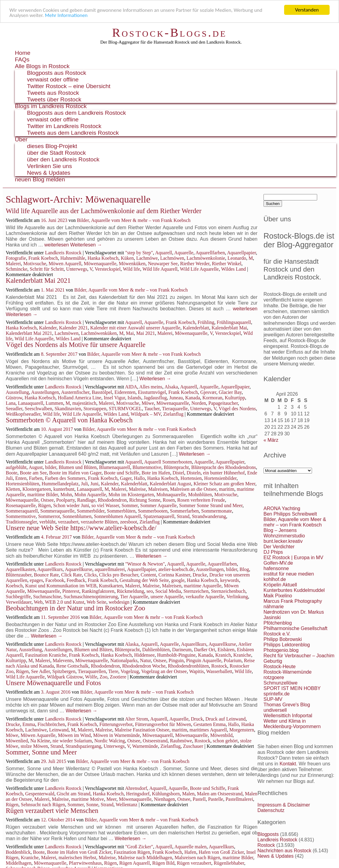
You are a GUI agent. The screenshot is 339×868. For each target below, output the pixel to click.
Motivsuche (35, 264)
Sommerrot (49, 516)
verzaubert (68, 522)
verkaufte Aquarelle (205, 597)
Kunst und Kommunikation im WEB (61, 586)
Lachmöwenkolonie (206, 258)
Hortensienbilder (220, 478)
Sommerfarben (184, 511)
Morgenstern (242, 730)
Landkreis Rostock (63, 253)
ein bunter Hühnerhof (224, 473)
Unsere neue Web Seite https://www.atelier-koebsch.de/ (81, 528)
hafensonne (276, 568)
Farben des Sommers (65, 478)
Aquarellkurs (50, 569)
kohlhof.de (275, 579)
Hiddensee (144, 655)
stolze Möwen (34, 746)
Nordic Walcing (110, 741)
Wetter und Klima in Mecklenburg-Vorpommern (292, 724)
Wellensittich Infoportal (288, 716)
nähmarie (274, 607)
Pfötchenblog (278, 623)
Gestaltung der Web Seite (144, 580)
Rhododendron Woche (144, 666)
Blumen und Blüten (77, 467)
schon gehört (225, 741)
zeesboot (129, 522)
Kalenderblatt (196, 328)
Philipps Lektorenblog (287, 645)
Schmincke (17, 269)
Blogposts (268, 834)
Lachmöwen (172, 258)
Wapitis (196, 671)
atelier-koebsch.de (176, 569)
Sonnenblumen (77, 516)
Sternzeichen (196, 591)
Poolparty (65, 500)
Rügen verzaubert (194, 863)
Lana (11, 403)
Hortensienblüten (22, 484)
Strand (183, 516)
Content (148, 575)
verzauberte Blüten (99, 522)
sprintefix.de (277, 694)
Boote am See (33, 473)
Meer (111, 799)
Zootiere (118, 677)
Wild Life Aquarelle (199, 269)
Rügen (45, 505)
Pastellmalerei (239, 799)
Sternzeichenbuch (228, 591)
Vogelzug (130, 671)
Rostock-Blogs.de (170, 33)
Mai (130, 333)
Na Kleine (40, 741)
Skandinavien (68, 409)
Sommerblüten (121, 511)
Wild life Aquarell (160, 269)
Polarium (233, 660)
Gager (126, 478)
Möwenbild (221, 735)
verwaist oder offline (53, 79)
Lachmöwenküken (99, 333)
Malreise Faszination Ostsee (142, 730)
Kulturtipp (235, 398)
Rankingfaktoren (98, 591)
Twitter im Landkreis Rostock (64, 126)
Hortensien (191, 478)
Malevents (63, 660)
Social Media (168, 591)
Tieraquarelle (175, 409)
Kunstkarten (111, 586)
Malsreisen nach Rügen (197, 858)
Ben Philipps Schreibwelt (290, 514)
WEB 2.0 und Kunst (65, 602)
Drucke (200, 575)
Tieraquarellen (92, 671)
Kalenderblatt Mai (229, 328)
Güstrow (14, 398)
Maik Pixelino (278, 596)
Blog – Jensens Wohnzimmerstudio (284, 533)
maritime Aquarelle (203, 586)
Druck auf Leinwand (226, 719)
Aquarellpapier (242, 253)
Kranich (223, 655)
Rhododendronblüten (188, 666)
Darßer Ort (205, 650)
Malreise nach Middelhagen (145, 858)
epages (36, 580)
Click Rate (72, 575)
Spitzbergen (64, 671)
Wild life (131, 269)
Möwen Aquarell (65, 264)
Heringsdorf (138, 794)
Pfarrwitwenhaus (85, 863)
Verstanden (307, 10)
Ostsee (47, 500)
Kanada (193, 398)
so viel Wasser (105, 505)
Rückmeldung (130, 591)
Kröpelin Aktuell (280, 585)
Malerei (13, 264)
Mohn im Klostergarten (131, 495)
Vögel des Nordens (237, 409)
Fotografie (16, 258)
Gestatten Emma (210, 724)
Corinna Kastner (175, 575)
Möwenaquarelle (100, 264)
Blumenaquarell (115, 467)
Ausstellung (17, 392)
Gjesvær (208, 392)
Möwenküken (132, 264)
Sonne (92, 805)
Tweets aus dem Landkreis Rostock (73, 133)
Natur (146, 660)
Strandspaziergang (83, 746)
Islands (134, 398)
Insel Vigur (114, 398)
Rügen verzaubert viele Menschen (52, 811)
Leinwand (59, 730)
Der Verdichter (279, 547)
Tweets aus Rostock (53, 93)
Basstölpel (102, 392)
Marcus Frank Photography (293, 601)
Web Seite (97, 602)
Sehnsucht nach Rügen (43, 805)
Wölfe (91, 677)
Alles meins (151, 387)
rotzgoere (274, 677)
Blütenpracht (176, 467)
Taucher (152, 409)
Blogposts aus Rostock (57, 73)
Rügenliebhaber (229, 863)
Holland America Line (80, 398)
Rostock (219, 666)
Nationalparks (124, 660)
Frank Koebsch (43, 258)
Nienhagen (164, 799)
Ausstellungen (45, 392)
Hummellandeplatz (60, 484)
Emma (29, 724)
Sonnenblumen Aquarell (117, 516)
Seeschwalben (38, 409)
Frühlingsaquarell (234, 322)
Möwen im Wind (74, 735)
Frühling (206, 322)
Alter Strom (136, 719)
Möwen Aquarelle (38, 735)
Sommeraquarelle (57, 511)
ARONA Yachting (282, 508)
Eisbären (226, 650)
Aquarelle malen (190, 847)
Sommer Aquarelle (158, 505)
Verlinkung (237, 597)
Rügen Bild (163, 863)
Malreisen (158, 489)
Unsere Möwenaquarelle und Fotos (53, 683)
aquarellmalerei (110, 569)
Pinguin (176, 660)
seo (150, 591)
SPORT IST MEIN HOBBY (292, 688)
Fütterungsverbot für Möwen (163, 724)
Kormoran (213, 398)
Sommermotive (21, 516)
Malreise (137, 489)
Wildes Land (233, 269)
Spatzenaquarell (159, 516)
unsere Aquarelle (167, 597)
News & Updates (49, 173)
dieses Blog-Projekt (52, 146)
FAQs (22, 59)
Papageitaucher (223, 403)
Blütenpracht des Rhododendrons (224, 467)
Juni (94, 484)
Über (21, 139)
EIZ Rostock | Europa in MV (293, 558)
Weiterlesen (86, 245)
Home (23, 53)
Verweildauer (19, 602)
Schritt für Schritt (47, 269)
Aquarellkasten (20, 569)
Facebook (55, 580)
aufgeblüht (16, 467)
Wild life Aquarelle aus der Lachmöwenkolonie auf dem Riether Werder (104, 211)
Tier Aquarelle (134, 597)
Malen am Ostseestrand (220, 794)
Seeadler (14, 409)
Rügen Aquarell (134, 863)
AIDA (131, 387)
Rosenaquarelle (21, 505)
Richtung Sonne (145, 500)
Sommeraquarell (22, 511)
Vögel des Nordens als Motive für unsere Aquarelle (76, 345)
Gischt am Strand (74, 794)
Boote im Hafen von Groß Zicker (79, 852)
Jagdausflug (155, 398)
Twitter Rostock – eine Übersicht (69, 86)
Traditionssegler (21, 522)
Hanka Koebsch (103, 258)
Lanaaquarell (31, 403)
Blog (244, 569)
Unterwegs (77, 269)
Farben (35, 478)
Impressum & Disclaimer (284, 805)
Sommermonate (217, 511)
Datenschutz (271, 810)
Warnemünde (145, 746)
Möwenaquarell (157, 735)
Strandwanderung (209, 516)
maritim (227, 489)
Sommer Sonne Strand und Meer (211, 505)
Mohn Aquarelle (90, 495)
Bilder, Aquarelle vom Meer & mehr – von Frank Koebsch (134, 220)
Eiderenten (125, 392)
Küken (127, 258)
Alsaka (171, 387)
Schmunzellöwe (280, 683)
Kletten (13, 489)
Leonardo (237, 258)
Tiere (113, 671)
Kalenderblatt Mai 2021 (38, 281)
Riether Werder (195, 264)
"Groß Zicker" (139, 847)
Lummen (54, 403)
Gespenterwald (40, 794)
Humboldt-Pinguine (176, 655)
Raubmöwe (181, 741)
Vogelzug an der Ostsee (164, 671)
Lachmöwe (147, 258)
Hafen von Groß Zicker (221, 852)
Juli (84, 484)
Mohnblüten (200, 495)
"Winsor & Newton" (145, 564)
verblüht (47, 522)
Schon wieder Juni (71, 505)
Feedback (76, 580)
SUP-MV (273, 699)
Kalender (48, 328)
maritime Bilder (43, 495)
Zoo (103, 677)
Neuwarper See (163, 264)
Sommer (130, 505)
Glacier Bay (230, 392)
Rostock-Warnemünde (288, 672)
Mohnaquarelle (171, 495)
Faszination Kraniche (46, 655)
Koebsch (14, 586)
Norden (199, 403)
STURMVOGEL (125, 409)
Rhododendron (112, 500)
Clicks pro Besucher (119, 575)
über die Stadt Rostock (56, 153)
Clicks (91, 575)
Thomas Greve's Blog (287, 705)
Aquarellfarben (210, 253)
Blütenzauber (19, 575)
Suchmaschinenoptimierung (91, 597)
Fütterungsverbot (116, 724)
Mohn (66, 495)
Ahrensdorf (136, 788)
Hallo (139, 478)
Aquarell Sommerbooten (168, 462)
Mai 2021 (146, 333)
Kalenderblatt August (170, 484)
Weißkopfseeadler (23, 414)
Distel (178, 473)
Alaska (132, 644)
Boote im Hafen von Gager (75, 473)
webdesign (119, 602)
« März (271, 440)
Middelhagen (18, 863)
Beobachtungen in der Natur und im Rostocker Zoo (76, 608)
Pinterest (71, 591)
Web (38, 602)
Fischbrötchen (51, 724)
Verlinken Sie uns (49, 166)
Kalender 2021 (74, 328)
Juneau (176, 398)
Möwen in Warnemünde (116, 735)
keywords (230, 580)
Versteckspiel (107, 269)
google (178, 580)
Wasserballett (219, 671)
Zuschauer (193, 746)
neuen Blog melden (40, 179)
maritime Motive (88, 799)
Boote (12, 473)
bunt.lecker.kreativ (283, 541)
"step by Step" (139, 253)
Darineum (182, 650)
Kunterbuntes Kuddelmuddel (294, 590)
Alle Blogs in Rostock (42, 66)
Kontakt (288, 764)
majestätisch (84, 403)
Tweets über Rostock (54, 99)
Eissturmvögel (152, 392)
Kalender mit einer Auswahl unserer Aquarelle (135, 328)
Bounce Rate (46, 575)
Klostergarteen (37, 489)
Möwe (148, 403)
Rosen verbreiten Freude (201, 500)
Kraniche (242, 655)
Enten (21, 478)
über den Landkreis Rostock (63, 159)
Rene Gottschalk (72, 666)
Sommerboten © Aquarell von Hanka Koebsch (69, 420)
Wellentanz (127, 805)
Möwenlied (17, 741)
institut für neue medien (289, 574)
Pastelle (216, 799)
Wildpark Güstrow (65, 677)
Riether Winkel (227, 264)
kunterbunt (64, 489)
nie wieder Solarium (72, 741)
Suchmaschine (47, 597)
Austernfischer (75, 392)
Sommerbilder (91, 511)
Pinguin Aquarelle (204, 660)
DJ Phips (273, 552)
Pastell (199, 799)
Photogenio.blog (281, 650)
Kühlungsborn (166, 794)
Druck (197, 719)
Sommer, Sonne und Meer (41, 752)
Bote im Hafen (156, 473)
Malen (188, 794)
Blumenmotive (147, 467)
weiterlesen (57, 245)
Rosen (169, 500)
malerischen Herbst (77, 858)
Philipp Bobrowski (283, 639)
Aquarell (163, 253)
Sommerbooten (153, 511)
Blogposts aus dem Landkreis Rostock (76, 113)
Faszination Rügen (132, 852)
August (36, 467)
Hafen (190, 852)
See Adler (41, 671)
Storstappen (95, 409)
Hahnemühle (73, 258)
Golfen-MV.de (278, 563)
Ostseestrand (155, 741)
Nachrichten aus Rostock (284, 851)
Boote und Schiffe (122, 473)
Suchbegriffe (18, 597)
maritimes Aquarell (208, 730)
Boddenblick (18, 852)
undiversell (275, 710)
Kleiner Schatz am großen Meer (224, 484)
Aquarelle (184, 253)
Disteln (193, 473)
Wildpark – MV (146, 414)
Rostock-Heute (280, 667)
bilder (51, 467)
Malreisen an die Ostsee (193, 489)
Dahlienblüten (156, 650)
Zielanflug (173, 414)
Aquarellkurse (79, 569)
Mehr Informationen (66, 15)
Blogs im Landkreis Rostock (51, 106)
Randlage (86, 500)
